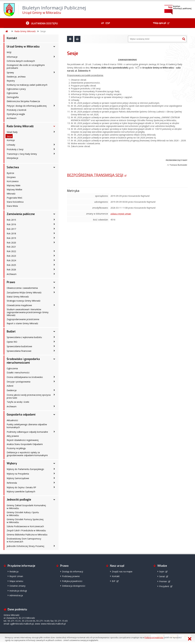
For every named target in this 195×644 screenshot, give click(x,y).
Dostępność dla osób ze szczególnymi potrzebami (26, 66)
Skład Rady (12, 132)
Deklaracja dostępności (74, 586)
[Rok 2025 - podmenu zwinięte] (54, 265)
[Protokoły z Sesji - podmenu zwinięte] (54, 149)
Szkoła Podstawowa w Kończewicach (25, 526)
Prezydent (164, 586)
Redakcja (14, 572)
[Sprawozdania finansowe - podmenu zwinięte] (54, 351)
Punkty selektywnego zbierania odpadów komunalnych (27, 426)
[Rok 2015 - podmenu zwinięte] (54, 220)
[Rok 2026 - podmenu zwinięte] (54, 269)
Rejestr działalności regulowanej (23, 440)
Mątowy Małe (14, 185)
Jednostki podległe (19, 500)
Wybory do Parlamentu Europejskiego (25, 469)
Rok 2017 (11, 229)
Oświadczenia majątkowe (19, 305)
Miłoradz (11, 194)
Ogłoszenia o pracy (16, 89)
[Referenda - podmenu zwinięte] (54, 483)
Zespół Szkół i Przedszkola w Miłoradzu (26, 530)
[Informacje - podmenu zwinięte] (54, 57)
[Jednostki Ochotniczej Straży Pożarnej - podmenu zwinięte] (54, 546)
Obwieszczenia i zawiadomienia (22, 288)
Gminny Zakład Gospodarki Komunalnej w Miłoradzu (26, 507)
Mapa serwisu (16, 581)
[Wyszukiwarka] (155, 39)
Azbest (10, 386)
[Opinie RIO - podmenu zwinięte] (54, 342)
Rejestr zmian (16, 576)
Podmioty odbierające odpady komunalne (27, 432)
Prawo (11, 282)
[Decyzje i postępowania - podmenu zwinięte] (54, 381)
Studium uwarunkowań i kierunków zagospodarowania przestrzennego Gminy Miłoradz (28, 312)
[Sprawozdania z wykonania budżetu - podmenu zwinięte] (54, 337)
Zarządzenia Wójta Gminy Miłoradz (24, 292)
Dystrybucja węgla (16, 114)
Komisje (11, 140)
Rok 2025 (11, 265)
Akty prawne (13, 436)
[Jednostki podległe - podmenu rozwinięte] (54, 500)
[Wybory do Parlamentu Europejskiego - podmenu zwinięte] (54, 469)
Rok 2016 (11, 224)
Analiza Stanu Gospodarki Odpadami (25, 444)
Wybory (12, 463)
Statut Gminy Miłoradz (18, 297)
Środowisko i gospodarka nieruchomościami (23, 361)
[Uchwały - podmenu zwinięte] (54, 145)
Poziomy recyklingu (16, 448)
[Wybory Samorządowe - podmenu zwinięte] (54, 478)
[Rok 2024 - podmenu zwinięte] (54, 260)
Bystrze (10, 173)
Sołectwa (13, 167)
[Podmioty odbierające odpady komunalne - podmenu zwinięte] (54, 432)
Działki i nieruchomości (18, 373)
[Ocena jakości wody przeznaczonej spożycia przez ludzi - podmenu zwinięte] (54, 395)
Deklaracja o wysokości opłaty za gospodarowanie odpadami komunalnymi (27, 454)
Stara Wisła (12, 206)
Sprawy (10, 72)
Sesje (43, 31)
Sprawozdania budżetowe (19, 346)
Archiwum (12, 118)
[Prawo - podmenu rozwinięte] (54, 282)
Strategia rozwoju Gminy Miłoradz (24, 301)
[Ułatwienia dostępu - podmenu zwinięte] (42, 23)
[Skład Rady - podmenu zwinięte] (54, 132)
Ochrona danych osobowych (21, 61)
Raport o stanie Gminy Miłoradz (22, 323)
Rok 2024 (11, 260)
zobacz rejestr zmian (121, 214)
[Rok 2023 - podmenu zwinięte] (54, 256)
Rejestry (11, 81)
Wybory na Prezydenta (18, 474)
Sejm (162, 572)
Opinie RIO (12, 342)
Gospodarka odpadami (21, 415)
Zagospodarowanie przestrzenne (23, 319)
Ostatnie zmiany (17, 586)
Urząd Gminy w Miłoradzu (23, 47)
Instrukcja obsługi (18, 591)
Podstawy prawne (71, 576)
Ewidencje (12, 390)
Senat (162, 576)
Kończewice (13, 181)
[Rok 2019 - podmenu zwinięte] (54, 238)
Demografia (13, 97)
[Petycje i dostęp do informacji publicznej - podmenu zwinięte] (54, 106)
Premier (163, 581)
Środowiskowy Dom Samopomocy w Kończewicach (24, 540)
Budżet (11, 332)
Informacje (12, 57)
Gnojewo (11, 177)
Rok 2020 (11, 243)
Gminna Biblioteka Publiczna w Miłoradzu (27, 535)
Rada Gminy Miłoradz (25, 31)
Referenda (12, 483)
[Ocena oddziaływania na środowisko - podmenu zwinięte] (54, 377)
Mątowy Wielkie (14, 189)
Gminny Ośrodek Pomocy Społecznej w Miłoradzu (25, 521)
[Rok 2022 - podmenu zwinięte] (54, 251)
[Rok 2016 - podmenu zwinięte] (54, 224)
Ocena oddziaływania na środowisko (25, 377)
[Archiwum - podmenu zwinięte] (54, 274)
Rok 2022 (11, 251)
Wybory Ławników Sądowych (21, 491)
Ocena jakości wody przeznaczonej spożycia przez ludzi (29, 396)
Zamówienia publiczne (21, 214)
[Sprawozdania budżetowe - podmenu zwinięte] (54, 346)
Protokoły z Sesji (15, 149)
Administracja (16, 595)
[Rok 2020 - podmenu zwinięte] (54, 242)
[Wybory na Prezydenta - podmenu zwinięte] (54, 473)
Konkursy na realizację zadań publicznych (27, 85)
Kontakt (12, 38)
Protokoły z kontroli (16, 110)
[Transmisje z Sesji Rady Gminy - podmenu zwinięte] (54, 154)
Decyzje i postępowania (19, 382)
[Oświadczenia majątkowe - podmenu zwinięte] (54, 305)
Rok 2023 (11, 256)
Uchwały (11, 145)
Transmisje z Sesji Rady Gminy (22, 154)
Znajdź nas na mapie (122, 572)
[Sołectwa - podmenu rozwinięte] (54, 167)
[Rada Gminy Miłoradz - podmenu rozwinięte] (54, 126)
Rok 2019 (11, 238)
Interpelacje (12, 158)
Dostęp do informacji (73, 572)
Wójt (9, 52)
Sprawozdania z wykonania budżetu (24, 337)
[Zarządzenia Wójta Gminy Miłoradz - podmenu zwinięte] (54, 292)
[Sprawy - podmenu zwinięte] (54, 72)
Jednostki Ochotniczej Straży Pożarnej (25, 546)
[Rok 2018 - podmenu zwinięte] (54, 233)
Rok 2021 (11, 247)
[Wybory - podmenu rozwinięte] (54, 463)
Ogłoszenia (12, 93)
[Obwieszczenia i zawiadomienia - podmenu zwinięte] (54, 288)
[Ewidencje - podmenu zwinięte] (54, 390)
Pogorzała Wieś (14, 198)
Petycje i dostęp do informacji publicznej (27, 106)
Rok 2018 (11, 233)
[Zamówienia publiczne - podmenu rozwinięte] (54, 214)
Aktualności (12, 420)
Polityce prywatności (154, 637)
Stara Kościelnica (15, 202)
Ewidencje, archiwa (16, 77)
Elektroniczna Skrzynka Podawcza (23, 101)
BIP (114, 581)
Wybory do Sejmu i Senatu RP (21, 487)
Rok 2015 (11, 220)
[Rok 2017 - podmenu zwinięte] (54, 229)
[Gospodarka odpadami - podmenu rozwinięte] (54, 415)
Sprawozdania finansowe (19, 351)
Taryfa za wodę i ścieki (18, 402)
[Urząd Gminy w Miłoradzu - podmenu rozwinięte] (54, 47)
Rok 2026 (11, 270)
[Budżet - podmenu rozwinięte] (54, 332)
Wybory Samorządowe (18, 478)
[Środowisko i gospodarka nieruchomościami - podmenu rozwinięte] (54, 359)
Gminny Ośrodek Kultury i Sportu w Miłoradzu (23, 514)
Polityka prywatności (72, 581)
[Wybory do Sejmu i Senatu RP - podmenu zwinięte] (54, 487)
